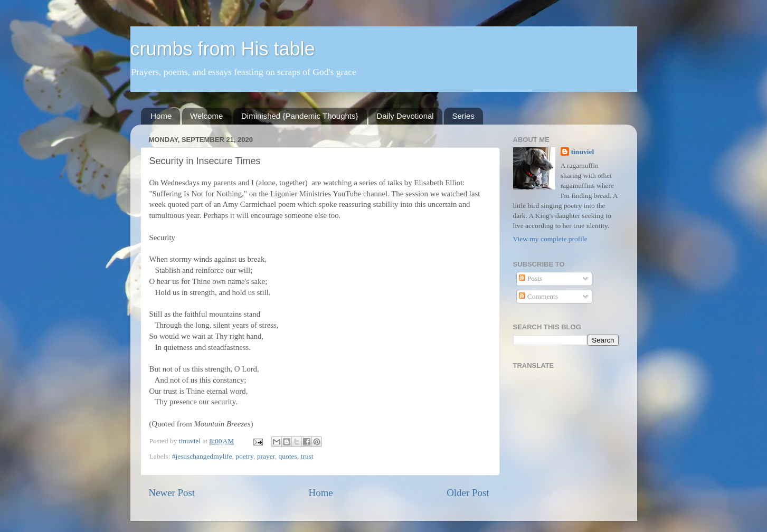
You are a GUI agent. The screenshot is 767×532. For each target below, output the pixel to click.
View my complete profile (550, 239)
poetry (244, 456)
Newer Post (172, 493)
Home (161, 116)
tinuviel (583, 152)
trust (307, 456)
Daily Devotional (405, 116)
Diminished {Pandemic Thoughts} (300, 116)
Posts (531, 278)
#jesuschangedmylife (202, 456)
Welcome (206, 116)
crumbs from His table (223, 49)
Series (463, 116)
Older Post (468, 493)
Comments (538, 296)
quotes (287, 456)
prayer (266, 456)
